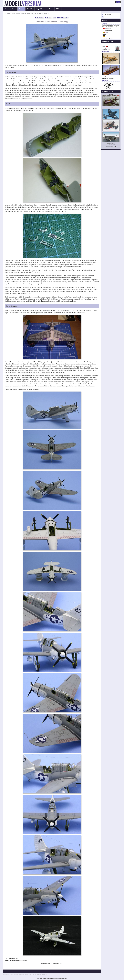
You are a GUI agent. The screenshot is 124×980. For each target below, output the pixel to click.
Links (66, 978)
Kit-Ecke (30, 9)
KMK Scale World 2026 (107, 31)
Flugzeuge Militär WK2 (27, 13)
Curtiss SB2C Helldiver (111, 145)
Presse (51, 9)
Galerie (22, 9)
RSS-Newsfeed (108, 15)
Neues (14, 9)
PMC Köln (104, 34)
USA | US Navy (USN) (111, 146)
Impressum (61, 978)
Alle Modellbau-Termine (107, 39)
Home (7, 9)
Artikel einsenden (109, 17)
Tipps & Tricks (41, 9)
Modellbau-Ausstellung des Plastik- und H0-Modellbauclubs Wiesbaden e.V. (110, 26)
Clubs (58, 9)
